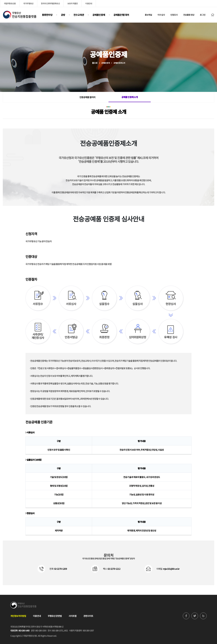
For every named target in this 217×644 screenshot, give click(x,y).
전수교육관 (79, 15)
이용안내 (89, 3)
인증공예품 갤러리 (87, 97)
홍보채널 (148, 15)
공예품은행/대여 (121, 15)
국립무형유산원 (10, 3)
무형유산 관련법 (55, 616)
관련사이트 (88, 616)
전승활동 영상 (189, 15)
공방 (63, 15)
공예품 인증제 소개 (130, 97)
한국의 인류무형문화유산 (50, 3)
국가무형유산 (28, 3)
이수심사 (161, 15)
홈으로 (95, 63)
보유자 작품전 (73, 3)
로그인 (203, 15)
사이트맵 (73, 616)
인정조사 (174, 15)
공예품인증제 (99, 15)
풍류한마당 (47, 15)
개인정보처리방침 (18, 616)
